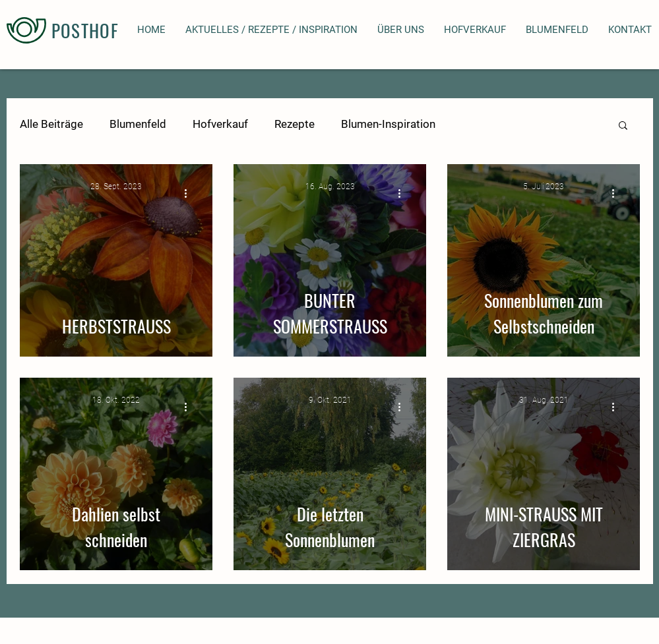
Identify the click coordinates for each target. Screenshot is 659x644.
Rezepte (295, 124)
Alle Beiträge (51, 124)
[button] (623, 126)
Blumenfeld (138, 124)
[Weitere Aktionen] (191, 193)
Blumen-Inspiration (388, 124)
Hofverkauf (220, 124)
